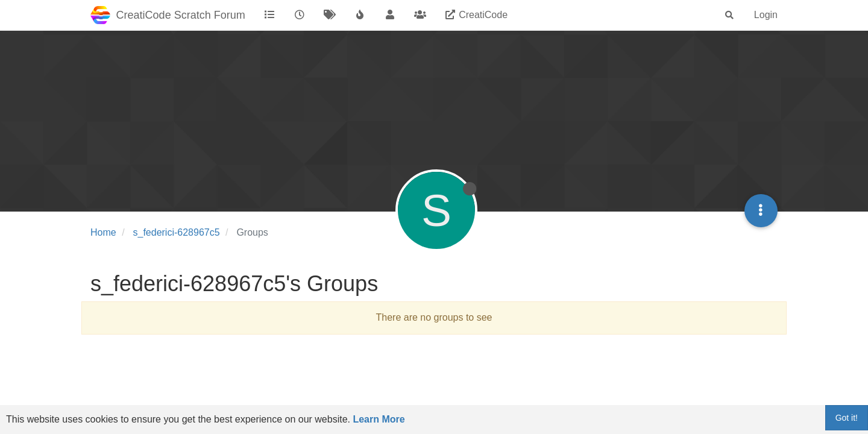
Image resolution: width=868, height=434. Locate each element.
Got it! (847, 418)
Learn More (379, 419)
